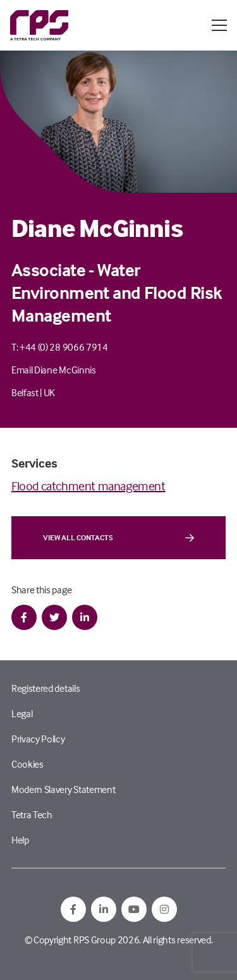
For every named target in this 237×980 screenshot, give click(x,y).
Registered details (46, 688)
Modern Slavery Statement (63, 789)
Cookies (27, 764)
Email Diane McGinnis (54, 370)
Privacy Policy (38, 739)
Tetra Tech (32, 814)
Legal (22, 713)
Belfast (25, 392)
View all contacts (118, 538)
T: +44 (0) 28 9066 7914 (60, 347)
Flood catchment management (88, 486)
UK (49, 392)
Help (20, 840)
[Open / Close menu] (219, 25)
